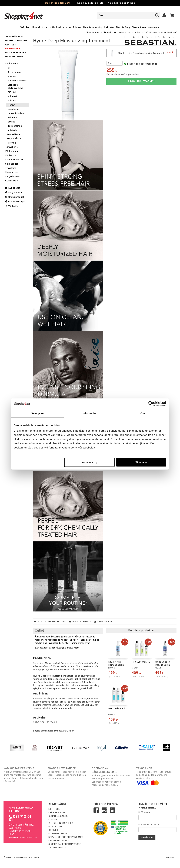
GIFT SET (11, 45)
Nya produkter (16, 53)
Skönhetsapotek (14, 160)
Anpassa (90, 462)
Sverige (171, 858)
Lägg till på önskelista (50, 622)
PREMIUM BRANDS (16, 41)
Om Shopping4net (59, 841)
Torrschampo (15, 126)
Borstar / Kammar (18, 81)
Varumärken (139, 28)
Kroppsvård (14, 139)
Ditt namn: (145, 813)
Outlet (39, 631)
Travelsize (11, 168)
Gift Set (12, 92)
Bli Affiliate (55, 827)
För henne (119, 32)
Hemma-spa (12, 172)
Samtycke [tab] (37, 413)
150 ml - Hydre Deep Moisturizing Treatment (141, 53)
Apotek (67, 28)
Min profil (54, 809)
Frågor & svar (14, 193)
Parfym (12, 143)
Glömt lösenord (58, 816)
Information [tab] (90, 413)
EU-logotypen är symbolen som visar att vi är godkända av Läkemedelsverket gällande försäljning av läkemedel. (112, 777)
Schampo (13, 118)
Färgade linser (13, 177)
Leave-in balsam (16, 113)
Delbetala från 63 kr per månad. (123, 74)
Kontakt (54, 820)
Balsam (12, 77)
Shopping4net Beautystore (65, 844)
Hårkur (137, 32)
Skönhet (25, 28)
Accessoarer (15, 72)
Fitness (77, 28)
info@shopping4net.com (23, 838)
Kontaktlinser (40, 28)
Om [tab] (143, 413)
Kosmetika (14, 134)
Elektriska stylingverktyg (16, 87)
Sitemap (35, 858)
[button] (172, 15)
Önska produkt (15, 197)
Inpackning (13, 109)
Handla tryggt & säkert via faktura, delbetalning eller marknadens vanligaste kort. (156, 776)
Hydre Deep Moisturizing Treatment (160, 32)
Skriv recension (80, 622)
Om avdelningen (15, 202)
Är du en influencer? (61, 823)
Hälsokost (55, 28)
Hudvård (12, 130)
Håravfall (13, 97)
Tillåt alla (141, 462)
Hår (129, 32)
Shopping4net (93, 32)
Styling (13, 122)
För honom (12, 151)
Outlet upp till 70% (58, 3)
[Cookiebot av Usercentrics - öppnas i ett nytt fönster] (151, 404)
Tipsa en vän (103, 622)
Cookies (53, 830)
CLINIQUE (12, 181)
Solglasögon (12, 164)
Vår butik (11, 206)
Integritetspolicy (59, 834)
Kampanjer (154, 28)
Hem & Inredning (93, 28)
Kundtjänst (13, 188)
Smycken (12, 147)
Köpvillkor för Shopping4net (66, 837)
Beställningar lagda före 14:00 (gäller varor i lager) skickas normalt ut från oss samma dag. (68, 773)
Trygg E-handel (58, 848)
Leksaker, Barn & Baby (117, 28)
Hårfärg (12, 101)
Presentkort (14, 57)
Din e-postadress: (149, 825)
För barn (11, 156)
